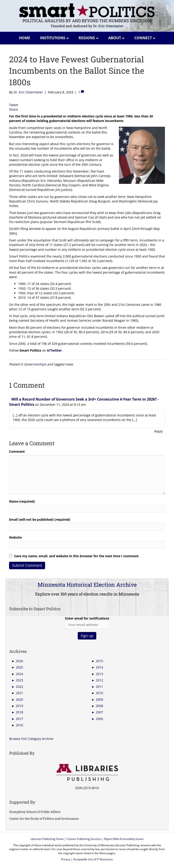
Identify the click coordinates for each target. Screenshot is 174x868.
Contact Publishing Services (84, 839)
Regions (87, 38)
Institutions (53, 38)
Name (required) (22, 501)
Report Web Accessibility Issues (124, 839)
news (69, 364)
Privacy (66, 859)
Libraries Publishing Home (47, 839)
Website (15, 537)
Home (25, 38)
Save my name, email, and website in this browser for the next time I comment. (77, 556)
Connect (143, 38)
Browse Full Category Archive (31, 739)
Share (13, 109)
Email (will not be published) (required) (40, 519)
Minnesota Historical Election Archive (87, 585)
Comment (17, 451)
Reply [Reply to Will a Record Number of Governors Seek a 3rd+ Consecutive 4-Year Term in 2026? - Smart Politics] (158, 431)
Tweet (14, 105)
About (115, 38)
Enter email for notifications (87, 622)
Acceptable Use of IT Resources (93, 859)
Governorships (35, 364)
